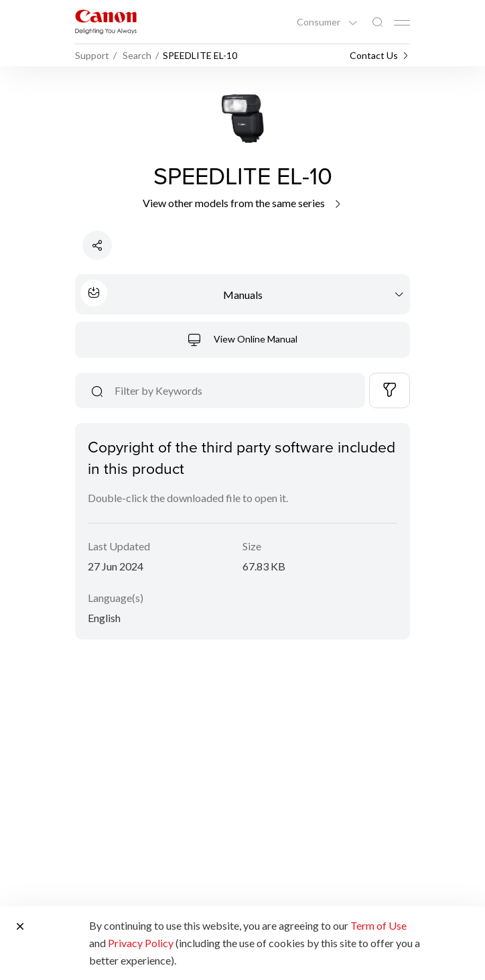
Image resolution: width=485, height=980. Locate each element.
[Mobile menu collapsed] (402, 23)
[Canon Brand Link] (106, 22)
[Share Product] (97, 245)
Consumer (320, 22)
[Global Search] (377, 22)
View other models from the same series (243, 203)
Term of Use (378, 925)
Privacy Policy (141, 943)
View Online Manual (242, 340)
